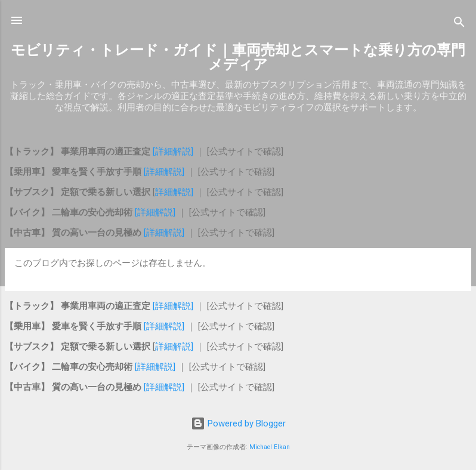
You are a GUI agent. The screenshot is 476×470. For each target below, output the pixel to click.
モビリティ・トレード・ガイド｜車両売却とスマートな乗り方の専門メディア (238, 57)
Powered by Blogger (238, 423)
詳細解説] (175, 192)
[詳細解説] (173, 151)
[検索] (459, 24)
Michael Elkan (270, 447)
